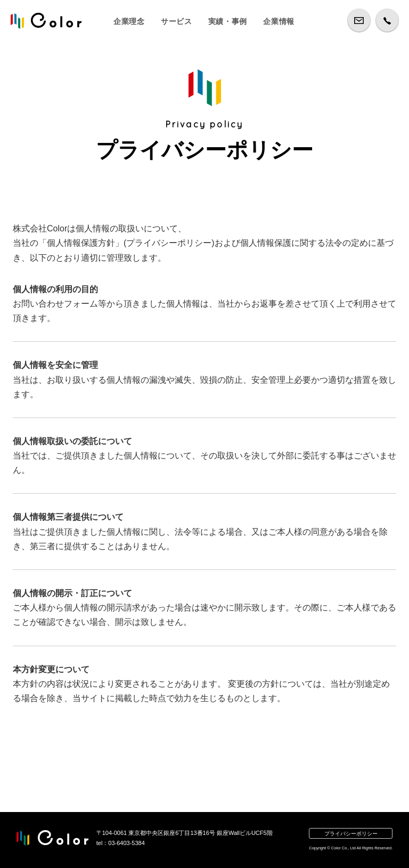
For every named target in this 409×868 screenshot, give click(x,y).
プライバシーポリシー (351, 834)
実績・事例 (228, 21)
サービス (177, 21)
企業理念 (129, 21)
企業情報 (279, 21)
